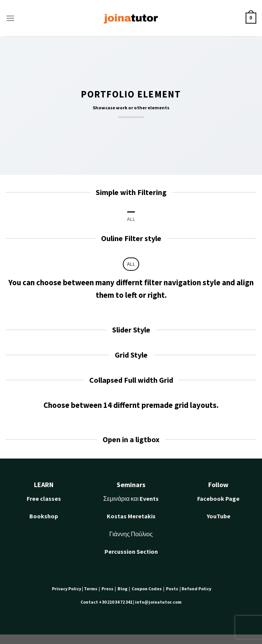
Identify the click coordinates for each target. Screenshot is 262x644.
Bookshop (44, 516)
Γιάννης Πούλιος (131, 534)
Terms (91, 589)
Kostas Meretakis (131, 516)
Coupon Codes (147, 589)
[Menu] (10, 18)
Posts (172, 589)
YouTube (219, 516)
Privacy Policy (67, 589)
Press (108, 589)
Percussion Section (131, 551)
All (131, 219)
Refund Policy (196, 589)
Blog (122, 589)
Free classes (44, 499)
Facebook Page (218, 499)
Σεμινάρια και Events (131, 499)
